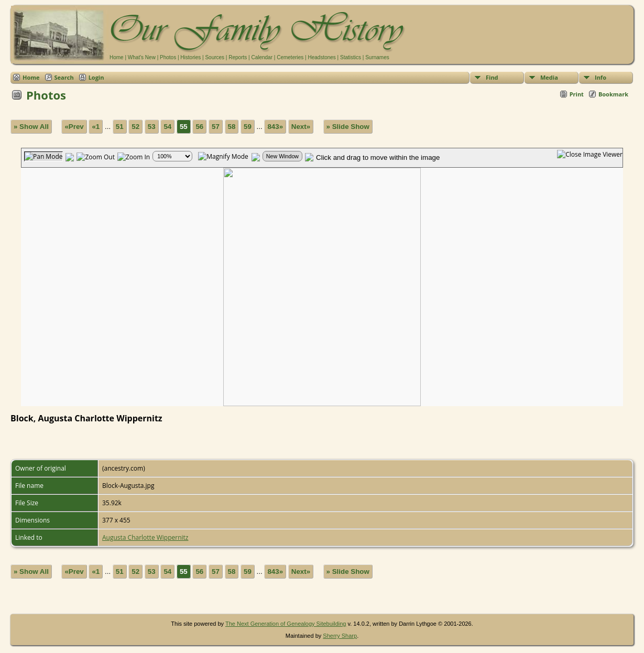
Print (577, 94)
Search (64, 77)
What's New (142, 57)
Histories (190, 57)
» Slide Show (348, 127)
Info (601, 77)
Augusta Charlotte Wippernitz (145, 537)
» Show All (31, 127)
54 (167, 127)
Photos (168, 57)
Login (96, 77)
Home (117, 57)
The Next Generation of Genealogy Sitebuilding (286, 624)
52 (135, 127)
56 (199, 127)
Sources (215, 57)
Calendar (262, 57)
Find (492, 77)
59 (248, 127)
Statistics (351, 57)
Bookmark (613, 94)
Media (549, 77)
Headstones (321, 57)
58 (232, 127)
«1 (96, 127)
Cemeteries (290, 57)
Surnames (377, 57)
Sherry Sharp (340, 636)
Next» (301, 127)
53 (152, 127)
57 (216, 127)
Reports (238, 57)
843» (275, 127)
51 (120, 127)
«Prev (74, 127)
